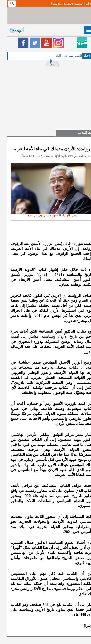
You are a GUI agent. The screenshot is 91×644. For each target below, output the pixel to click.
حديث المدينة (80, 133)
